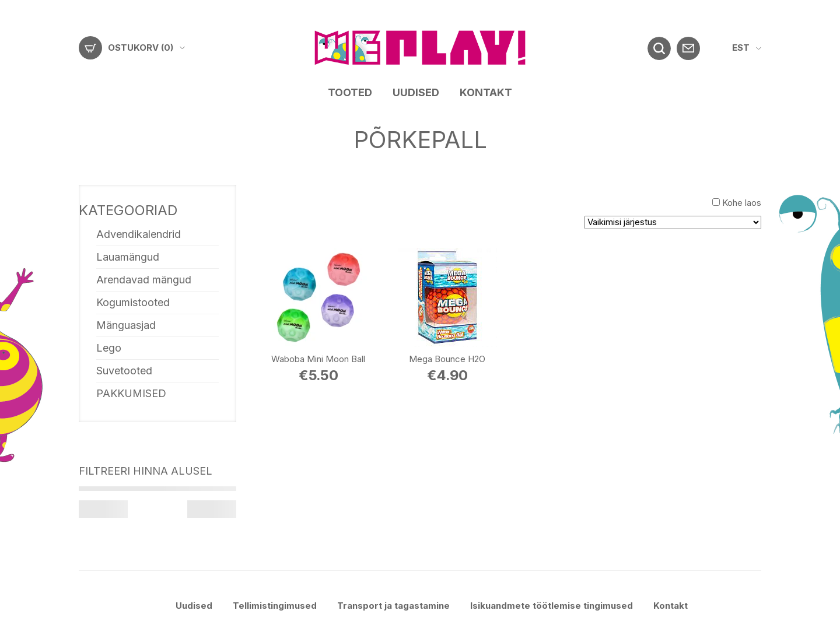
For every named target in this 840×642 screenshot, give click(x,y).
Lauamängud (128, 257)
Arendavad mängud (144, 280)
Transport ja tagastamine (393, 606)
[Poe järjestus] (673, 222)
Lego (109, 348)
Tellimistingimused (275, 606)
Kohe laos (742, 203)
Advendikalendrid (139, 234)
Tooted (350, 92)
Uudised (416, 92)
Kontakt (486, 92)
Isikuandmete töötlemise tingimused (552, 606)
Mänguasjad (126, 325)
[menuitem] (747, 48)
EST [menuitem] (741, 48)
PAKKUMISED (131, 393)
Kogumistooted (133, 302)
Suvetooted (124, 371)
